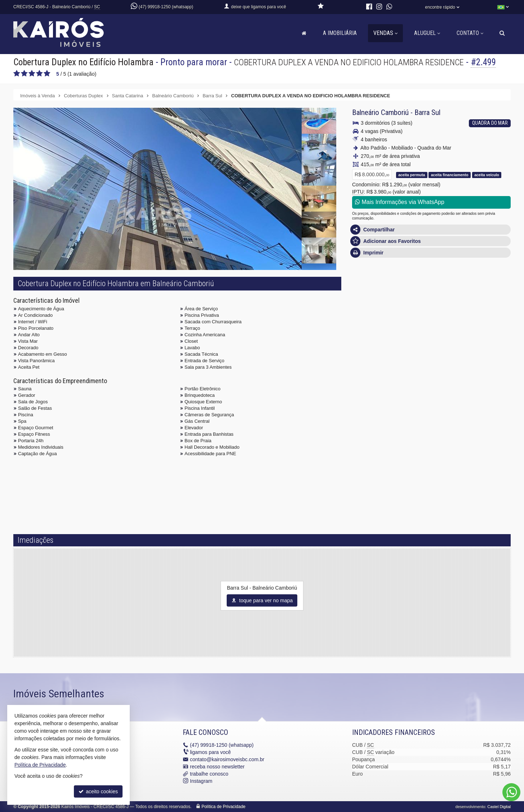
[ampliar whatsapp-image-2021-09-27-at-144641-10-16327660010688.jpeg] (319, 225)
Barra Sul (427, 112)
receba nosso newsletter (217, 767)
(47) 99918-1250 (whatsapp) (166, 7)
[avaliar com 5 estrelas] (47, 74)
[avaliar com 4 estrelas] (39, 74)
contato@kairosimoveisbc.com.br (227, 759)
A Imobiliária (340, 33)
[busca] (502, 33)
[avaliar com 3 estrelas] (32, 74)
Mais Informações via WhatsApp (400, 202)
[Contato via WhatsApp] (511, 792)
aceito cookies (98, 791)
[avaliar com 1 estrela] (17, 74)
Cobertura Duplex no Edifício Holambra (83, 62)
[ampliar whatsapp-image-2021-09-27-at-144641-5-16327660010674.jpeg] (319, 121)
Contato (470, 33)
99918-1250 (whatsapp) (222, 745)
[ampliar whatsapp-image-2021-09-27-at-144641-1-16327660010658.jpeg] (319, 173)
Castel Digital (499, 807)
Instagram (201, 781)
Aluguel (427, 33)
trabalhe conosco (209, 774)
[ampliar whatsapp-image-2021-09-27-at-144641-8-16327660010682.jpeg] (319, 250)
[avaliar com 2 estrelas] (24, 74)
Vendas (385, 33)
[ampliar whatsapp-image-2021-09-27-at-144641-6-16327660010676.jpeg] (319, 147)
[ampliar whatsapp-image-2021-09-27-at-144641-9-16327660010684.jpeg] (319, 199)
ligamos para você (210, 752)
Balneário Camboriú (380, 112)
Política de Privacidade (223, 807)
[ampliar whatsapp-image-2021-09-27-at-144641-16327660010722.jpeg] (157, 229)
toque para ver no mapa (262, 600)
